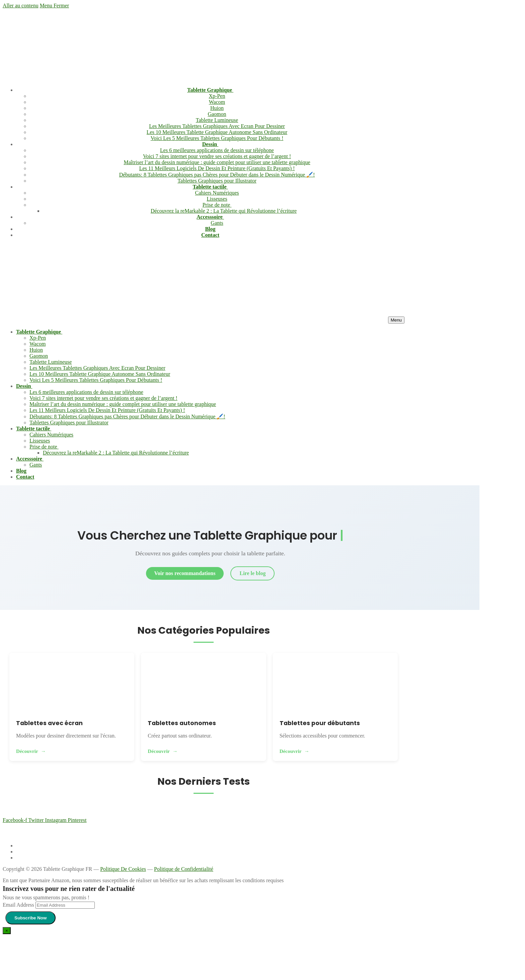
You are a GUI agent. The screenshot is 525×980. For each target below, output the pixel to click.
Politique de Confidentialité (184, 869)
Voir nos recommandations (185, 573)
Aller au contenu (21, 6)
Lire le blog (252, 573)
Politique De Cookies (123, 869)
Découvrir (27, 751)
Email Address (18, 905)
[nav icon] (396, 320)
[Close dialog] (7, 931)
